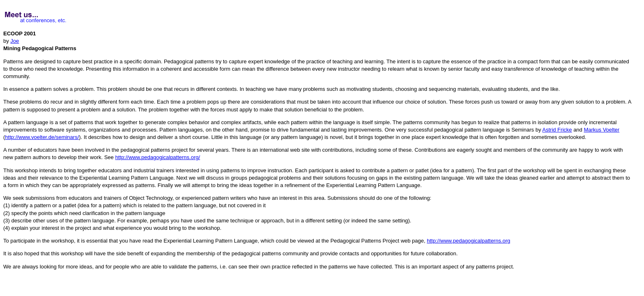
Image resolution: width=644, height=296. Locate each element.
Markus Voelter (601, 130)
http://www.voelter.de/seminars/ (42, 137)
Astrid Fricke (557, 130)
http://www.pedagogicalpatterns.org (468, 241)
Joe (15, 41)
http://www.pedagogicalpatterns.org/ (158, 157)
